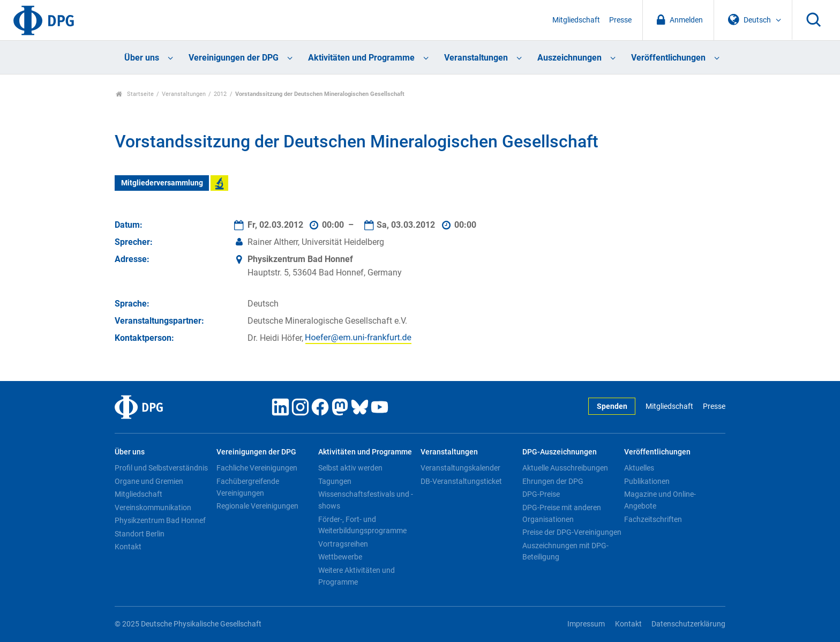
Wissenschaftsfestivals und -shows (366, 500)
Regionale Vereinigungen (257, 506)
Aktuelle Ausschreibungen (565, 468)
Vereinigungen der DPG (234, 58)
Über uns (142, 58)
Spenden (612, 406)
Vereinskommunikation (153, 507)
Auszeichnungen (569, 58)
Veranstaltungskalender (460, 468)
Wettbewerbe (340, 557)
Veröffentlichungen (668, 58)
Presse (620, 20)
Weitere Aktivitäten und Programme (357, 576)
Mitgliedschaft (576, 20)
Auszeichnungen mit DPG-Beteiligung (565, 551)
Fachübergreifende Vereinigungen (248, 487)
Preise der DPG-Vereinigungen (572, 532)
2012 (220, 94)
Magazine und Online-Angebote (660, 500)
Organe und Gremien (149, 481)
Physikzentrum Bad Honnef (160, 520)
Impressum (586, 624)
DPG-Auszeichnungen (560, 452)
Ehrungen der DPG (553, 481)
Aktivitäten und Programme (361, 58)
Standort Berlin (140, 534)
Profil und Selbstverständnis (161, 468)
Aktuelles (639, 468)
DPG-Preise (541, 494)
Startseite (135, 94)
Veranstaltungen (476, 58)
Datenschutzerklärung (688, 624)
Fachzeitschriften (653, 519)
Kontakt (128, 547)
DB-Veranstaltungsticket (461, 481)
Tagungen (335, 481)
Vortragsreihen (343, 544)
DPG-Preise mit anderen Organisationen (562, 513)
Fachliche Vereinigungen (257, 468)
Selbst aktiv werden (350, 468)
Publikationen (647, 481)
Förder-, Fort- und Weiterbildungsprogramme (362, 525)
